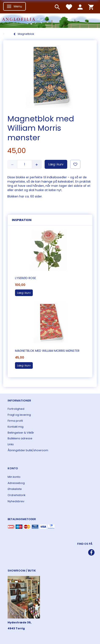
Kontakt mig (16, 427)
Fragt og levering (19, 415)
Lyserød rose (25, 278)
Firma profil (15, 421)
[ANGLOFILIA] (50, 20)
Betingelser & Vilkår (21, 433)
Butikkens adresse (20, 438)
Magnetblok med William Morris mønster (47, 351)
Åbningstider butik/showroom (28, 450)
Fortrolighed (16, 409)
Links (11, 444)
